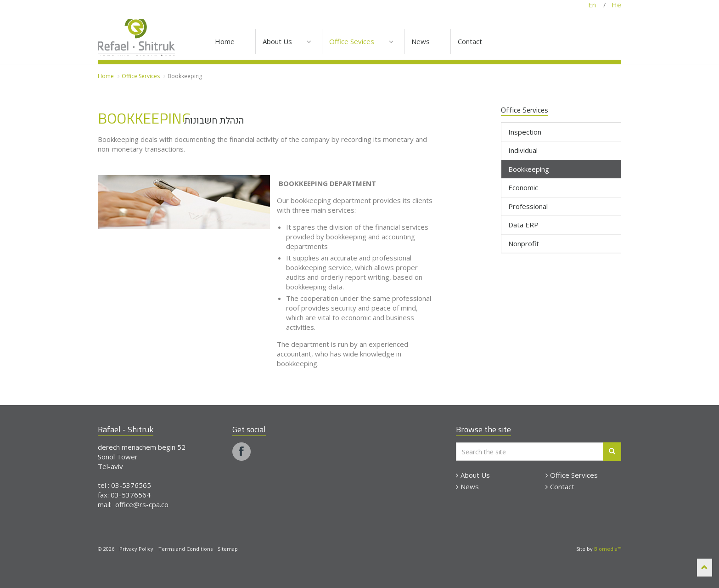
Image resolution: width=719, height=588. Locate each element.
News (467, 486)
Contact (560, 486)
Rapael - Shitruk (136, 33)
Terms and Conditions (185, 549)
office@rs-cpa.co (142, 504)
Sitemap (228, 549)
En (596, 5)
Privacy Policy (136, 549)
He (614, 5)
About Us (473, 475)
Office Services (572, 475)
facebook (242, 452)
